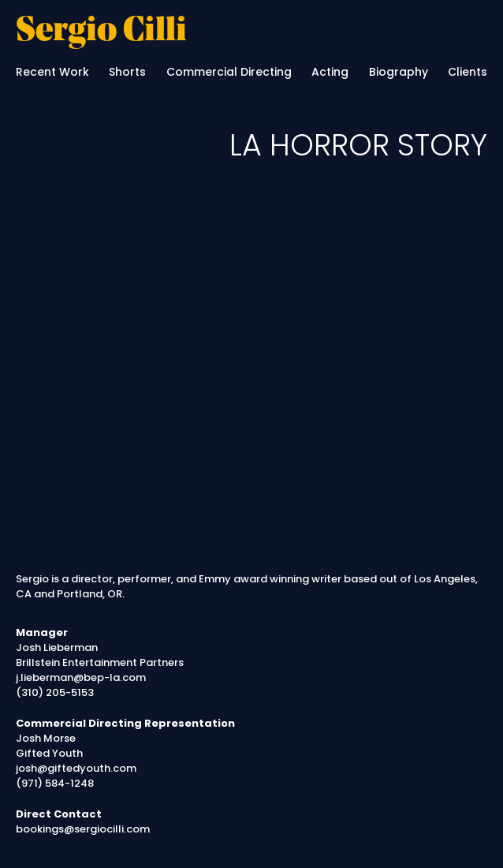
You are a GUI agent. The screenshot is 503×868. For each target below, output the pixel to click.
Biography (399, 72)
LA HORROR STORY (358, 145)
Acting (330, 72)
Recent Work (52, 72)
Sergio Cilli (101, 32)
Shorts (127, 72)
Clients (468, 72)
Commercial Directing (229, 72)
